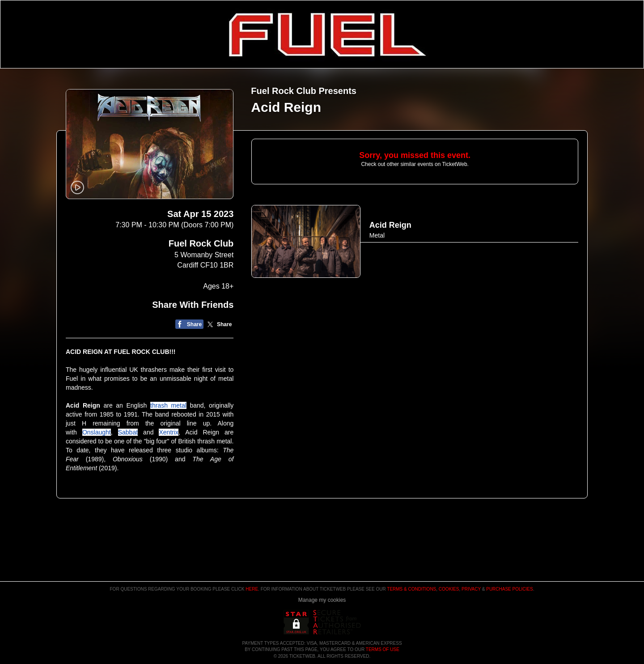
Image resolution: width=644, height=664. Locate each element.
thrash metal (168, 405)
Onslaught (97, 432)
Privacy (471, 589)
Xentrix (169, 432)
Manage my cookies (322, 600)
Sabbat (128, 432)
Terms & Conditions (411, 589)
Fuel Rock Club (201, 243)
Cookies (449, 589)
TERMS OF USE (383, 649)
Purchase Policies (509, 589)
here (252, 589)
